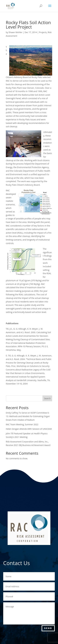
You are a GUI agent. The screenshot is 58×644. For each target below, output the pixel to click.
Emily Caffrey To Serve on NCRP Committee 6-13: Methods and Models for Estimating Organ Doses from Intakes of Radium (28, 416)
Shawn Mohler (16, 32)
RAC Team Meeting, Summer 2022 (22, 424)
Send (48, 628)
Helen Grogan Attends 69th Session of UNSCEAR (29, 429)
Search (47, 398)
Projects (43, 32)
